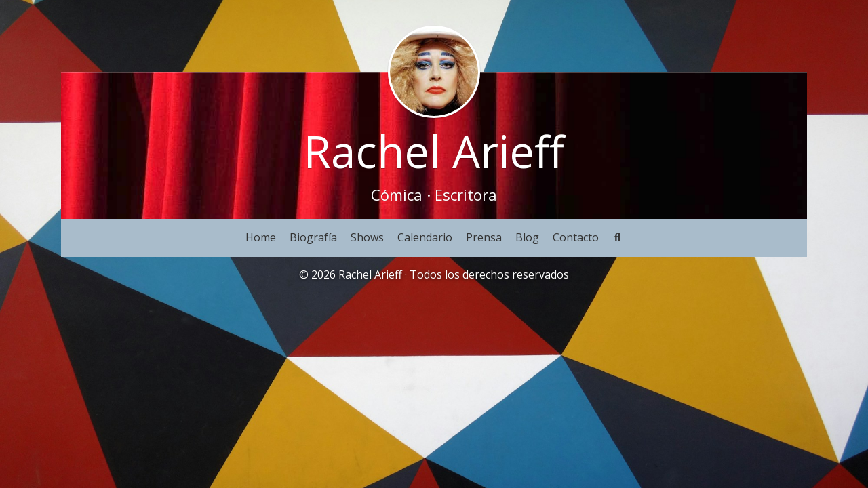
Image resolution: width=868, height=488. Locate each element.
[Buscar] (617, 238)
